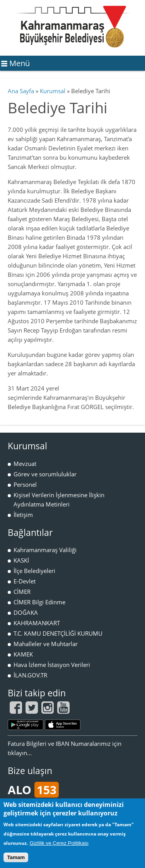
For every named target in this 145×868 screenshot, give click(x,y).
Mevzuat (25, 464)
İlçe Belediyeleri (34, 571)
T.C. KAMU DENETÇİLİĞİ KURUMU (58, 633)
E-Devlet (25, 581)
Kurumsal (53, 91)
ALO (33, 790)
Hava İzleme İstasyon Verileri (52, 665)
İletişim (23, 515)
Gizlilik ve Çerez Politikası (59, 843)
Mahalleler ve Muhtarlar (46, 644)
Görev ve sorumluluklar (45, 474)
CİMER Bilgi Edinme (39, 602)
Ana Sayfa (21, 91)
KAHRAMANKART (37, 623)
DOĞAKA (26, 612)
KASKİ (21, 560)
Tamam (16, 857)
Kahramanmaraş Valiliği (45, 550)
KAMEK (23, 654)
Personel (25, 484)
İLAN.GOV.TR (30, 675)
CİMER (22, 592)
